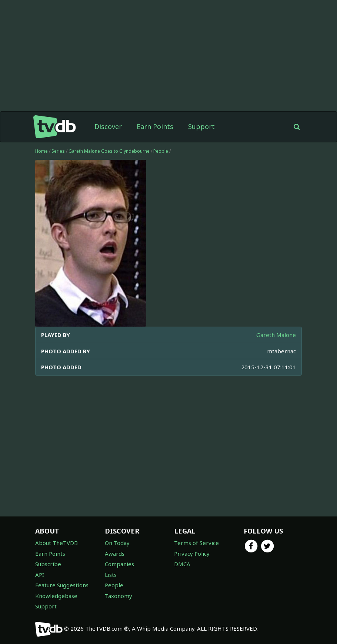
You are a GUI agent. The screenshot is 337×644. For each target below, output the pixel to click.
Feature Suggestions (62, 585)
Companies (119, 564)
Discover (108, 126)
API (40, 575)
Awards (115, 554)
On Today (117, 543)
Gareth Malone (276, 335)
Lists (111, 575)
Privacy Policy (192, 554)
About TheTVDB (56, 543)
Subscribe (48, 564)
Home (41, 151)
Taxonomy (119, 596)
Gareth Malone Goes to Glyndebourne (109, 151)
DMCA (182, 564)
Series (58, 151)
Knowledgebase (56, 596)
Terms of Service (196, 543)
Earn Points (155, 126)
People (161, 151)
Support (201, 126)
